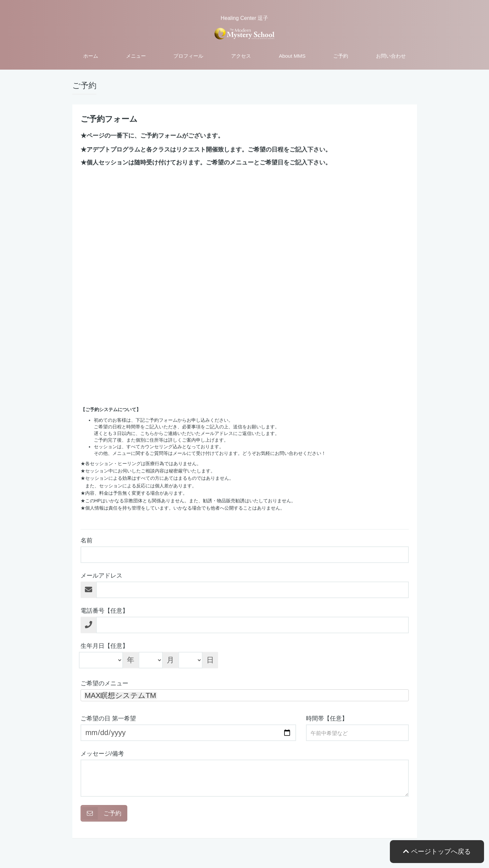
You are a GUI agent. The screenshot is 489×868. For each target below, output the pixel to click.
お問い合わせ (391, 56)
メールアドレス (101, 576)
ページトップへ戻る (437, 851)
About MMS (292, 56)
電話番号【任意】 (104, 611)
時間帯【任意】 (327, 718)
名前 (87, 540)
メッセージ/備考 (102, 754)
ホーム (91, 56)
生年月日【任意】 (104, 646)
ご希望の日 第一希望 (108, 718)
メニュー (136, 56)
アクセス (241, 56)
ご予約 (341, 56)
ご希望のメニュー (104, 683)
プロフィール (188, 56)
